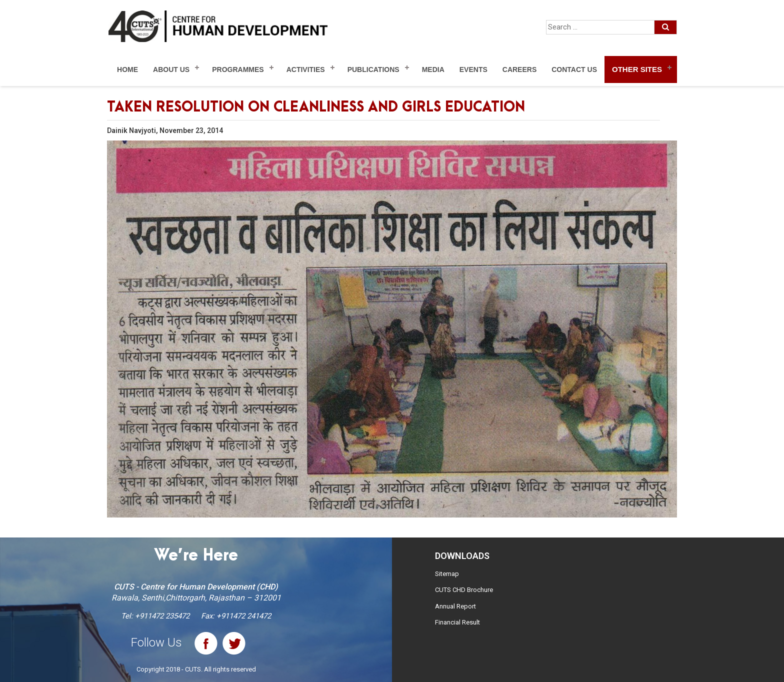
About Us (171, 69)
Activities (306, 69)
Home (127, 69)
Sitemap (447, 574)
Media (433, 69)
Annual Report (455, 606)
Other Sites (637, 69)
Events (473, 69)
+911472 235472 (162, 616)
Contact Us (574, 69)
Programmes (238, 69)
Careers (519, 69)
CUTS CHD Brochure (464, 590)
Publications (373, 69)
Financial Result (457, 622)
